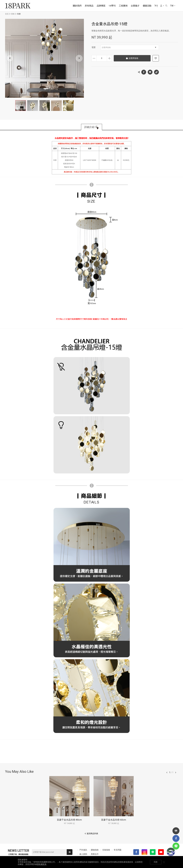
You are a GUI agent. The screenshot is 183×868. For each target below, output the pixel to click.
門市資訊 (83, 850)
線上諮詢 (83, 854)
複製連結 (156, 71)
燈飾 (13, 14)
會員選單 (161, 6)
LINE (150, 72)
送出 (70, 852)
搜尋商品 (166, 6)
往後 (176, 773)
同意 (156, 862)
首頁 (7, 14)
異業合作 (95, 854)
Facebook (144, 72)
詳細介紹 (89, 127)
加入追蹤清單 (156, 58)
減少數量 (94, 58)
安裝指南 (106, 850)
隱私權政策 (42, 864)
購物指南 (95, 850)
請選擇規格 (129, 47)
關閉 (164, 862)
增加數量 (109, 58)
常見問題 (118, 850)
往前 (167, 773)
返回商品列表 (92, 834)
